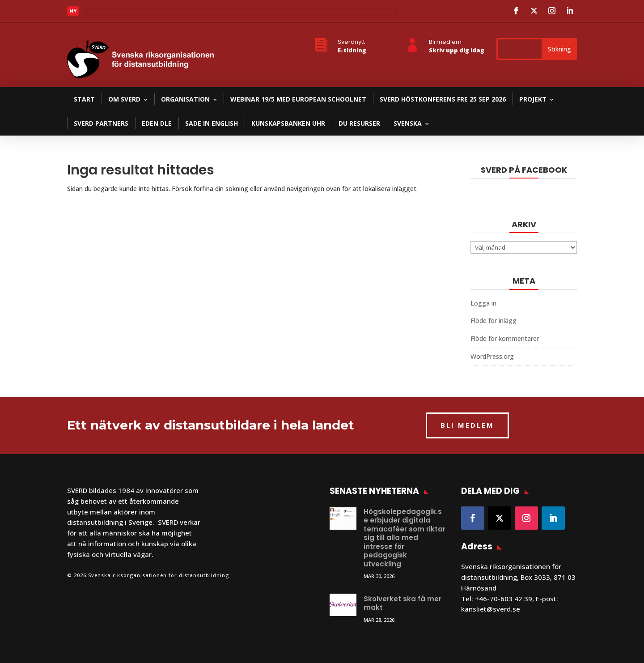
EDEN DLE (157, 123)
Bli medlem (445, 42)
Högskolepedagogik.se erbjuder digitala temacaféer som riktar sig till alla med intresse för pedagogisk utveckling (405, 538)
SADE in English (212, 123)
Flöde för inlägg (494, 321)
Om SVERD (124, 99)
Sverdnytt (351, 42)
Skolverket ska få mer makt (402, 603)
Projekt (533, 99)
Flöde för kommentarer (505, 338)
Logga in (483, 303)
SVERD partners (101, 123)
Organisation (185, 99)
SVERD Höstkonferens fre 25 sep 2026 (443, 99)
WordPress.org (492, 356)
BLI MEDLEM (467, 425)
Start (84, 99)
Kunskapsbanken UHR (288, 123)
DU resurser (359, 123)
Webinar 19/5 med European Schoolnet (298, 99)
